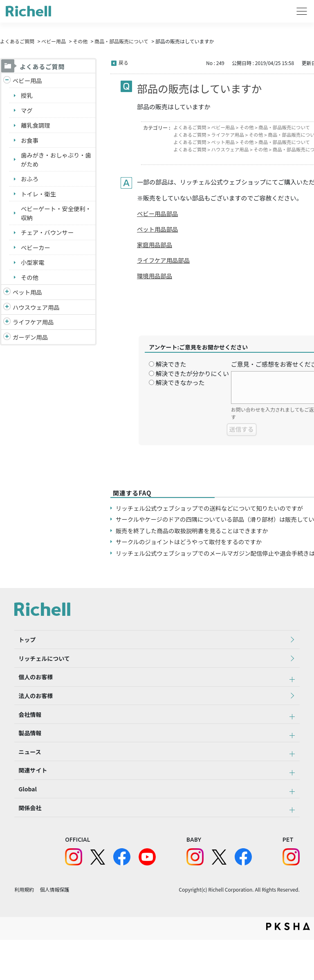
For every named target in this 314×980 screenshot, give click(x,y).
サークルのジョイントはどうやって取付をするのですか (192, 544)
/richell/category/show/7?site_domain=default (7, 314)
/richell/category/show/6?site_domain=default (7, 330)
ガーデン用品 (31, 344)
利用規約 (24, 930)
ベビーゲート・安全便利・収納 (52, 217)
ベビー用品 (54, 41)
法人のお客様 (31, 711)
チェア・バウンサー (48, 237)
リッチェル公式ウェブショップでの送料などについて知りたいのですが (214, 510)
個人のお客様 (31, 689)
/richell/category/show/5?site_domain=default (7, 81)
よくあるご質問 (17, 41)
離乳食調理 (36, 127)
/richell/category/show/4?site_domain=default (7, 299)
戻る (123, 62)
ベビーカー (36, 252)
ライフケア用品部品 (165, 262)
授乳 (27, 96)
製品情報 (26, 756)
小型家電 (33, 268)
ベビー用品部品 (158, 214)
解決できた (171, 366)
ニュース (26, 779)
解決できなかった (180, 384)
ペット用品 (28, 299)
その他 (80, 41)
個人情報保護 (55, 930)
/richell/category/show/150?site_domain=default (7, 345)
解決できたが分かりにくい (192, 375)
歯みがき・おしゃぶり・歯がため (55, 162)
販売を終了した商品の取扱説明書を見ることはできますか (195, 533)
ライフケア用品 (34, 329)
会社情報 (26, 734)
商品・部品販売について (121, 41)
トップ (23, 644)
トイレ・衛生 (39, 197)
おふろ (30, 182)
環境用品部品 (155, 278)
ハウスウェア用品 (37, 314)
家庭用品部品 (155, 246)
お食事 (30, 142)
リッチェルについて (40, 666)
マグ (27, 111)
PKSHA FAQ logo (288, 966)
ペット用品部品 (158, 230)
